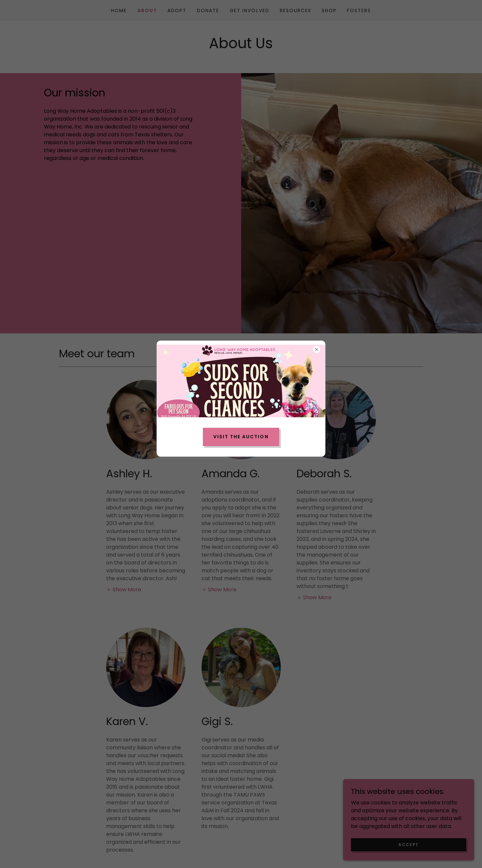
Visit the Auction (241, 437)
